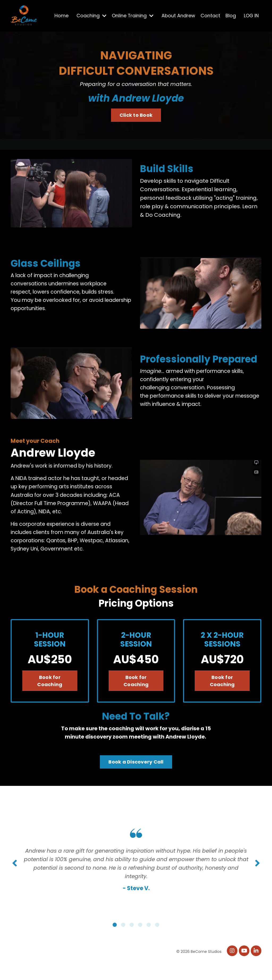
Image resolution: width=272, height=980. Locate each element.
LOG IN (251, 16)
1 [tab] (115, 942)
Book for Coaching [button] (50, 692)
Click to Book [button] (136, 115)
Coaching (91, 16)
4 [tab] (140, 942)
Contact (210, 16)
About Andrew (178, 16)
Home (61, 16)
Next (257, 877)
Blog (230, 16)
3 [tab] (132, 942)
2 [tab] (123, 942)
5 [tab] (149, 942)
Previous (15, 877)
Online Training (132, 16)
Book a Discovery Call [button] (136, 773)
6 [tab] (157, 942)
